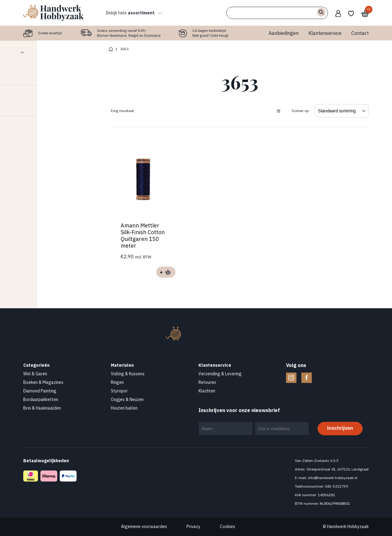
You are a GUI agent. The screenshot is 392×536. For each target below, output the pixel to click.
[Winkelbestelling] (342, 111)
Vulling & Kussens (128, 374)
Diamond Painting (40, 391)
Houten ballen (124, 408)
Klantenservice (325, 33)
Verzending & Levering (220, 374)
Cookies (228, 527)
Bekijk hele (136, 13)
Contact (360, 33)
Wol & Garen (35, 374)
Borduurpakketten (41, 399)
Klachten (207, 391)
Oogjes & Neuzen (127, 399)
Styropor (119, 391)
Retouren (207, 382)
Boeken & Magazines (43, 382)
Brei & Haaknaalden (42, 408)
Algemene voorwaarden (144, 527)
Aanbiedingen (284, 33)
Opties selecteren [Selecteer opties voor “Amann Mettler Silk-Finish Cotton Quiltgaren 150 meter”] (166, 272)
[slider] (9, 74)
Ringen (117, 382)
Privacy (193, 527)
